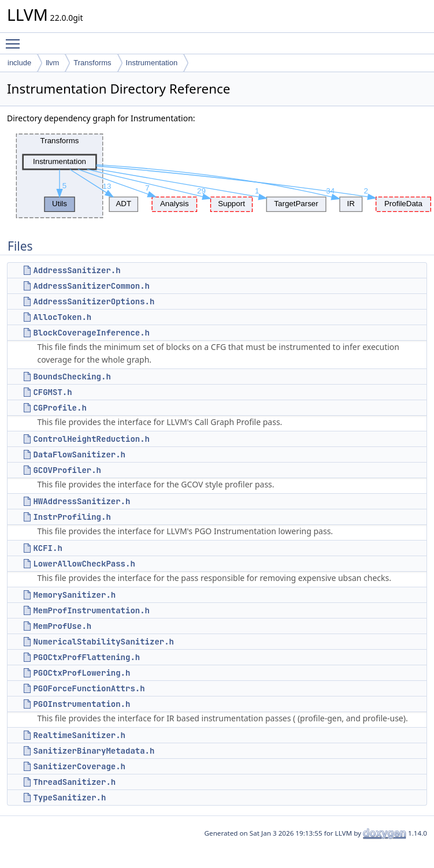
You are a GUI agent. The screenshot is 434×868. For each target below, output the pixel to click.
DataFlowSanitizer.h (79, 455)
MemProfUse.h (62, 626)
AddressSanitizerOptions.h (94, 301)
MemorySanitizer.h (74, 595)
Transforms (92, 63)
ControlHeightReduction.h (91, 439)
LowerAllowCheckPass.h (84, 564)
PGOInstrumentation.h (81, 704)
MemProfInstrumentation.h (91, 610)
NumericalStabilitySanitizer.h (103, 642)
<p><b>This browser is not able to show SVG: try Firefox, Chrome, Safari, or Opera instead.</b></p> (220, 176)
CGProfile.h (60, 408)
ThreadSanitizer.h (74, 782)
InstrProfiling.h (72, 517)
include (19, 63)
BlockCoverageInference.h (91, 333)
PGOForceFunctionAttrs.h (89, 688)
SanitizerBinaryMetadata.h (94, 751)
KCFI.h (47, 548)
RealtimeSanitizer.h (79, 735)
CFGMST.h (52, 392)
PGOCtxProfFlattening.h (86, 657)
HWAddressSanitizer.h (81, 501)
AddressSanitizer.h (77, 270)
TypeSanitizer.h (69, 798)
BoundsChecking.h (72, 377)
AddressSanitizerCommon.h (91, 286)
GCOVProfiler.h (67, 470)
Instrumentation (152, 63)
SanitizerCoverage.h (79, 766)
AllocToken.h (62, 317)
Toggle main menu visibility (16, 39)
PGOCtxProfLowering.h (81, 673)
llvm (52, 63)
